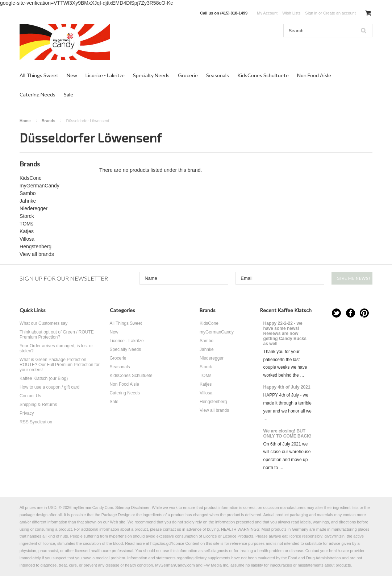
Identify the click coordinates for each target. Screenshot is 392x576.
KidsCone (31, 178)
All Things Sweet (39, 75)
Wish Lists (291, 13)
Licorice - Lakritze (105, 75)
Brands (49, 121)
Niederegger (34, 208)
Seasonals (218, 75)
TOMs (26, 224)
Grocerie (188, 75)
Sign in (311, 13)
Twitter (336, 313)
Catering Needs (37, 94)
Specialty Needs (151, 75)
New (72, 75)
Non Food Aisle (314, 75)
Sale (68, 94)
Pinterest (364, 313)
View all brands (37, 254)
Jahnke (28, 201)
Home (25, 121)
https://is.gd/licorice (167, 543)
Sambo (28, 193)
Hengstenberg (36, 246)
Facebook (351, 313)
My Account (267, 13)
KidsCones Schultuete (263, 75)
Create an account (339, 13)
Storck (27, 216)
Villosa (27, 239)
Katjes (27, 231)
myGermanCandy (39, 186)
